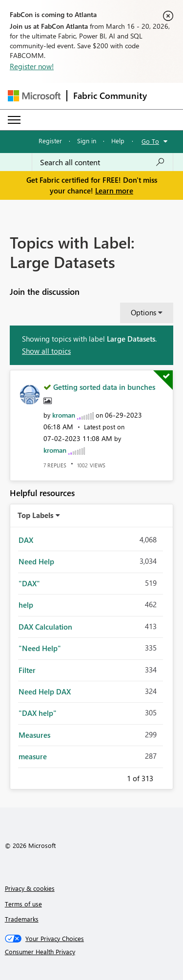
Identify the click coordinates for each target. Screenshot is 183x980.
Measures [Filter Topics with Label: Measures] (34, 735)
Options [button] (143, 312)
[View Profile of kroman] (64, 415)
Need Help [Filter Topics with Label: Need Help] (36, 561)
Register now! (32, 66)
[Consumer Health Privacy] (92, 952)
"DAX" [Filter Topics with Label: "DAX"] (29, 583)
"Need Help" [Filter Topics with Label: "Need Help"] (40, 648)
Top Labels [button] (36, 515)
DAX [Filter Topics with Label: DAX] (26, 540)
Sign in (87, 141)
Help (118, 141)
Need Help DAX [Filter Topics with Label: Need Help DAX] (45, 692)
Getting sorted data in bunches (104, 387)
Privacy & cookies (30, 888)
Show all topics (46, 351)
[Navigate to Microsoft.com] (34, 96)
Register (50, 141)
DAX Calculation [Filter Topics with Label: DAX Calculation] (45, 627)
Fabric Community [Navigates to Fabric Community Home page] (110, 96)
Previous (115, 777)
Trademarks (22, 919)
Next (165, 777)
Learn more (114, 191)
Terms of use (23, 904)
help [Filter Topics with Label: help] (26, 605)
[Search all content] (102, 162)
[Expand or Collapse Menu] (14, 120)
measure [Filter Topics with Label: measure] (33, 756)
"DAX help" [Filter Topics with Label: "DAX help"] (38, 713)
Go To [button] (150, 141)
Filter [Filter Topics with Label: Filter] (27, 670)
